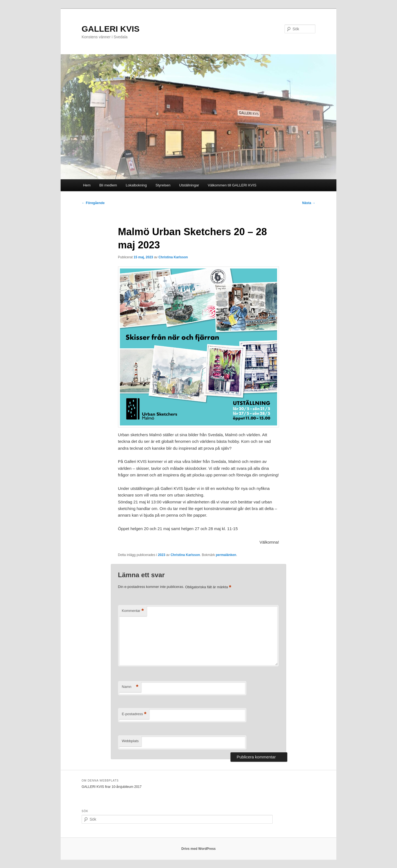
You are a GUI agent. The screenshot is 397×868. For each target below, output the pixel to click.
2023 (162, 555)
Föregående (93, 203)
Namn (130, 687)
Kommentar (133, 611)
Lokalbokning (136, 185)
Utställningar (189, 185)
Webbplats (130, 741)
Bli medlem (108, 185)
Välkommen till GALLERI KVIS (232, 185)
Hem (87, 185)
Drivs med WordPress (199, 849)
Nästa (309, 203)
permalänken (226, 555)
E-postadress (134, 714)
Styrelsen (163, 185)
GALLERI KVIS (111, 29)
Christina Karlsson (173, 257)
